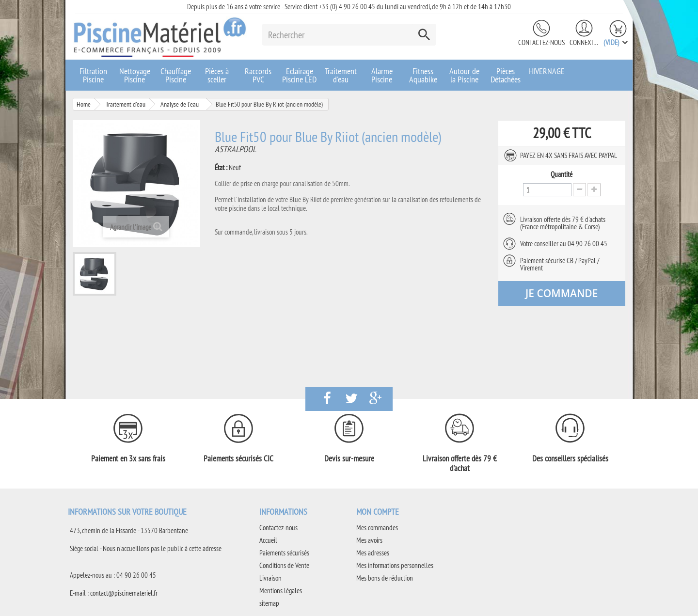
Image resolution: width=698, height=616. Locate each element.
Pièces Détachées (506, 75)
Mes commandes (377, 528)
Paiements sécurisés (284, 553)
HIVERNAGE (547, 71)
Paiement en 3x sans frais (128, 458)
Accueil (268, 540)
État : (221, 168)
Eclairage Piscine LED (299, 75)
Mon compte (378, 512)
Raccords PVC (258, 75)
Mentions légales (281, 591)
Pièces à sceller (217, 75)
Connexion (584, 42)
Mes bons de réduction (385, 578)
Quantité (562, 174)
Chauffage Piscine (176, 75)
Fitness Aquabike (423, 75)
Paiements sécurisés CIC (238, 458)
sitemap (269, 603)
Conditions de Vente (284, 565)
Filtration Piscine (93, 75)
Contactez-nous (541, 42)
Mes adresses (373, 553)
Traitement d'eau (341, 75)
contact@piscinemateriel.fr (124, 593)
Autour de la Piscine (464, 75)
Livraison (270, 578)
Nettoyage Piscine (135, 75)
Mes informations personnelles (395, 565)
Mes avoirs (369, 540)
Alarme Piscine (382, 75)
